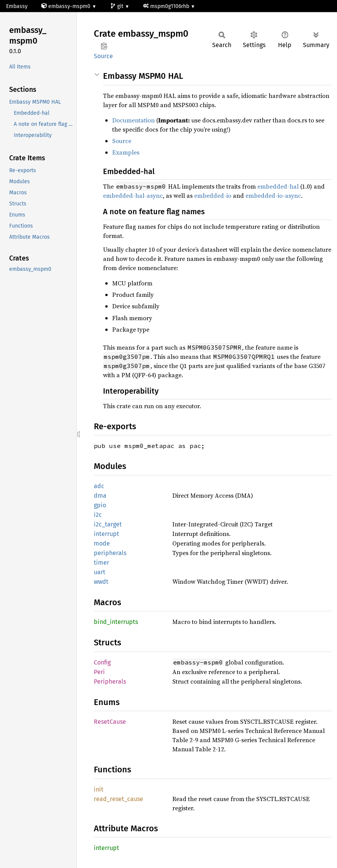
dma (100, 496)
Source (103, 56)
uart (100, 572)
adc (99, 486)
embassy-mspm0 (67, 6)
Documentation (133, 120)
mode (102, 543)
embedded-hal (278, 186)
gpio (100, 505)
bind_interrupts (116, 622)
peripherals (110, 553)
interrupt (106, 534)
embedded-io (213, 195)
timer (101, 563)
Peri (99, 672)
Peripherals (110, 682)
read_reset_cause (119, 799)
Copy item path (104, 46)
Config (102, 662)
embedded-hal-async (133, 195)
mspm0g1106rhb (167, 6)
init (99, 789)
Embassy (17, 6)
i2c (98, 515)
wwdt (101, 582)
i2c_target (108, 524)
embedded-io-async (273, 195)
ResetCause (110, 722)
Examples (126, 152)
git (118, 6)
